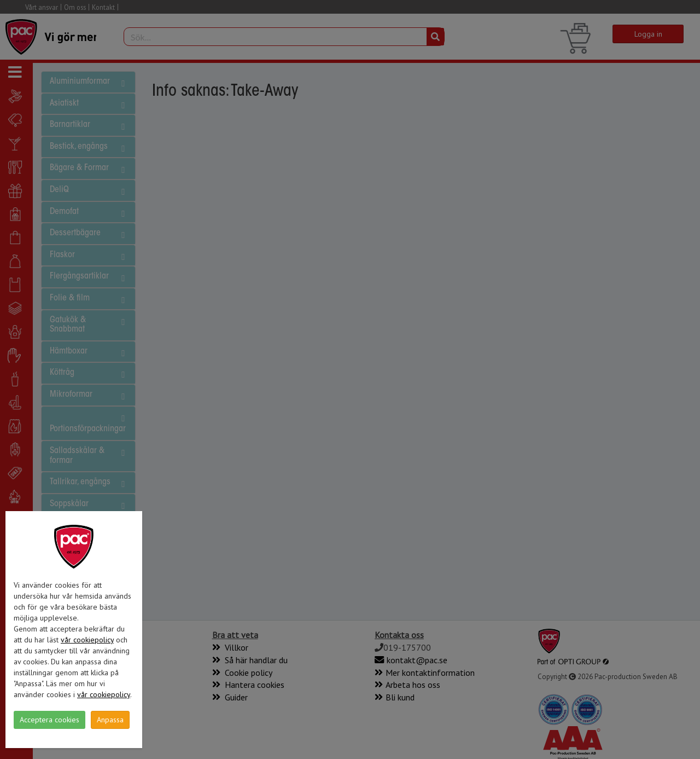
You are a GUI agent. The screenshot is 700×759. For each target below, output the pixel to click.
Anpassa (110, 720)
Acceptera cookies (49, 720)
